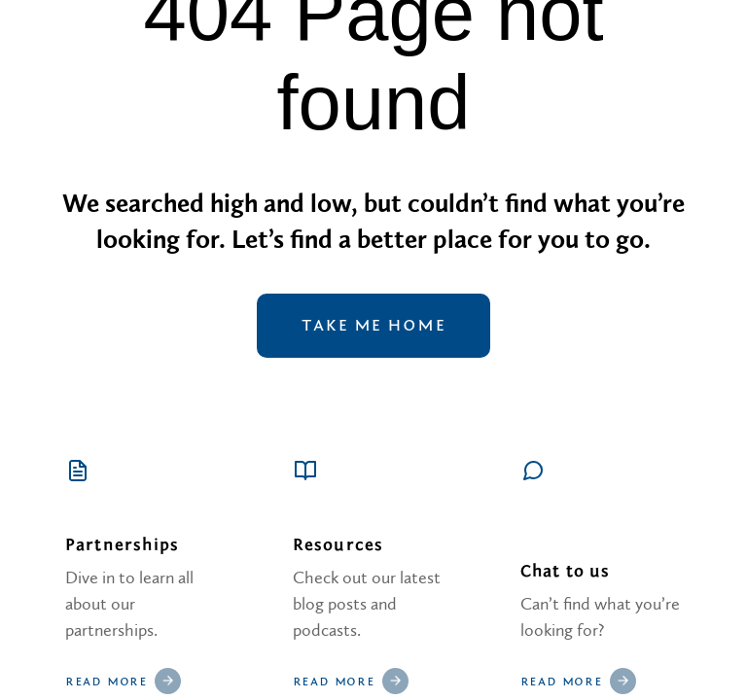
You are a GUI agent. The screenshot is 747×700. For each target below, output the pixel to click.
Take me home (373, 326)
